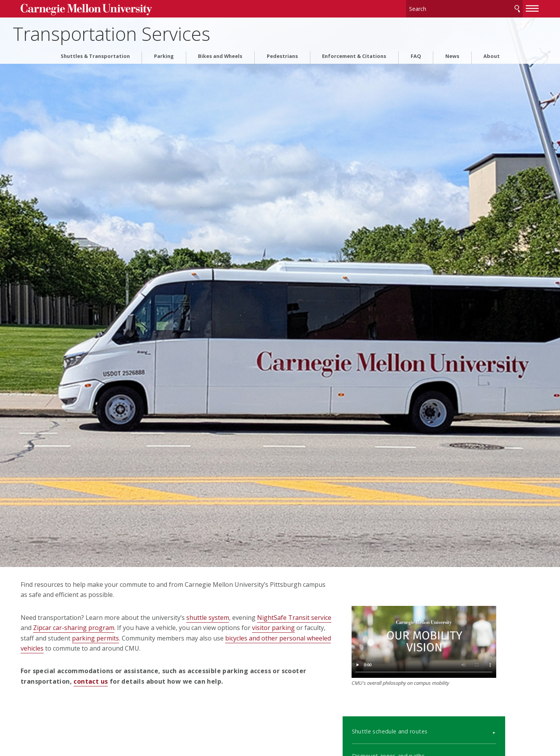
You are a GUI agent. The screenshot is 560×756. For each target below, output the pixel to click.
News (452, 54)
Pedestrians (282, 54)
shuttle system (238, 618)
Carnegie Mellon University (109, 8)
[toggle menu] (503, 7)
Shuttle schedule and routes (412, 703)
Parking (164, 54)
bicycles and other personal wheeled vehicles (128, 648)
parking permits (200, 638)
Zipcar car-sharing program (148, 628)
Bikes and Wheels (220, 54)
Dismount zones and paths (411, 728)
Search (487, 8)
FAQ (416, 54)
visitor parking (72, 638)
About (492, 54)
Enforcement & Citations (354, 54)
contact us (147, 681)
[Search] (435, 8)
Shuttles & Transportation (95, 54)
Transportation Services (149, 31)
